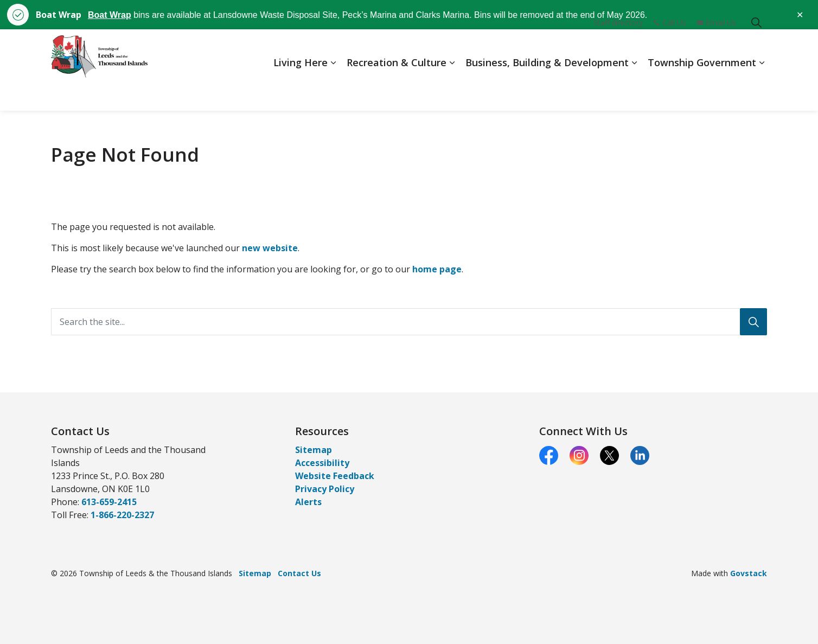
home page (437, 269)
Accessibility (322, 463)
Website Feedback (335, 476)
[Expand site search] (756, 50)
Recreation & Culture (397, 90)
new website (270, 248)
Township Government (702, 90)
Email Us (717, 50)
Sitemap (314, 450)
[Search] (753, 322)
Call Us (670, 50)
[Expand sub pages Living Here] (333, 90)
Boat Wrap (110, 15)
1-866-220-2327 (122, 515)
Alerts (308, 502)
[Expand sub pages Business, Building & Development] (634, 90)
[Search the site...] (409, 322)
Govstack (749, 573)
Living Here (301, 90)
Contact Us (299, 573)
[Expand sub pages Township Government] (762, 90)
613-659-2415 (109, 502)
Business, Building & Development (547, 90)
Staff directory (618, 50)
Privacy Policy (325, 489)
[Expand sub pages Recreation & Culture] (452, 90)
